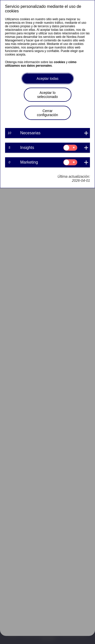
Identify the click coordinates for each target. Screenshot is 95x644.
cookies (59, 62)
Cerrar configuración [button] (48, 113)
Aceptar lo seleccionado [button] (48, 95)
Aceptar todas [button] (47, 79)
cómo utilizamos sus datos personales (41, 64)
